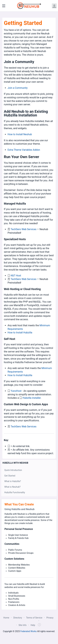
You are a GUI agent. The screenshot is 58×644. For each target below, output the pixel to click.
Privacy (50, 618)
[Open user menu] (54, 6)
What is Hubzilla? (13, 481)
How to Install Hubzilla (20, 333)
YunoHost (16, 391)
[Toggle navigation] (4, 6)
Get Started (10, 476)
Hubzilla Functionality (15, 492)
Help (33, 625)
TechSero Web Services (24, 229)
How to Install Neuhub (20, 134)
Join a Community (18, 88)
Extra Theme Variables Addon (24, 150)
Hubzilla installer (32, 398)
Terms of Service (34, 618)
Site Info (23, 625)
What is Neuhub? (12, 487)
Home (6, 618)
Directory (18, 618)
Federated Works (29, 631)
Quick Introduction (13, 470)
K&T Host (16, 276)
